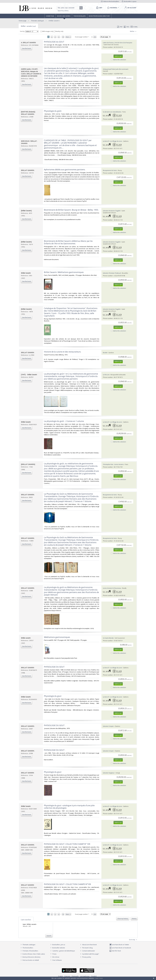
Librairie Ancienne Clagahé (112, 211)
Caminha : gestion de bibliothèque (64, 951)
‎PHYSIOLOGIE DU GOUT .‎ (55, 725)
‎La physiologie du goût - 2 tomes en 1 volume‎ (64, 421)
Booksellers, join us (57, 945)
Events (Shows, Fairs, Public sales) (32, 954)
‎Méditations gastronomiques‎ (57, 637)
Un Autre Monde (108, 638)
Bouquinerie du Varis (110, 170)
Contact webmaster (87, 951)
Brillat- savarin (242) (28, 26)
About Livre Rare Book (89, 945)
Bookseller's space (129, 1)
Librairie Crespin (108, 726)
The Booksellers (80, 16)
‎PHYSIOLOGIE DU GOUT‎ (54, 667)
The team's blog (86, 948)
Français (67, 976)
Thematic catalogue (37, 21)
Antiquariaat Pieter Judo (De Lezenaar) (115, 69)
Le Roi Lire (106, 375)
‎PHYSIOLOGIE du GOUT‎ (54, 42)
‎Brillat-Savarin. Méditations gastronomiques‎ (64, 272)
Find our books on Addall (29, 960)
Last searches (26, 920)
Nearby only (58, 31)
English (61, 976)
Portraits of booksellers (30, 951)
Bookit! (105, 353)
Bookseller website (57, 948)
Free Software (57, 960)
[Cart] (99, 8)
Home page (50, 16)
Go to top (133, 940)
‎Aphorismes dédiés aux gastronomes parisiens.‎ (65, 170)
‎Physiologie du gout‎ (53, 696)
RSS (126, 27)
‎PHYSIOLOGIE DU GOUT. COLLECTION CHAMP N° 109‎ (67, 844)
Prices (54, 954)
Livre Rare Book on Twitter (119, 945)
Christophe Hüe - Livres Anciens (113, 464)
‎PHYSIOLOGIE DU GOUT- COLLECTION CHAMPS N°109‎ (67, 884)
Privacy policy (85, 957)
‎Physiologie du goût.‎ (53, 111)
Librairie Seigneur (109, 773)
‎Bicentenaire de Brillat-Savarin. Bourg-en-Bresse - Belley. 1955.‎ (71, 210)
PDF (120, 27)
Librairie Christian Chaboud (112, 273)
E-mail (134, 27)
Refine (133, 31)
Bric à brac (56, 957)
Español (94, 976)
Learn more (99, 978)
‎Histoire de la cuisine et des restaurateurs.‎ (63, 352)
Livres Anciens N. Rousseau (112, 588)
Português (75, 976)
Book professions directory (99, 16)
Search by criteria (63, 11)
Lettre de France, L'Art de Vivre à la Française (118, 43)
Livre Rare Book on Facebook (120, 948)
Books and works (64, 16)
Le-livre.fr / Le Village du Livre (112, 141)
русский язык (85, 976)
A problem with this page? (89, 954)
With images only (47, 31)
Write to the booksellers (110, 1)
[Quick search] (69, 8)
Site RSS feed (115, 951)
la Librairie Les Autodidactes (112, 112)
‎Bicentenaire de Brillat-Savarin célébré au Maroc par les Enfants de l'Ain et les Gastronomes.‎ (68, 242)
